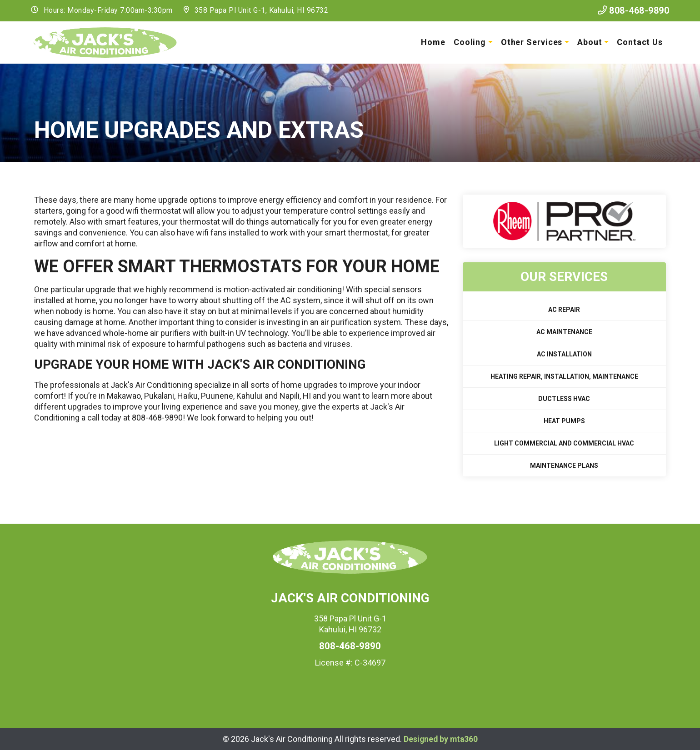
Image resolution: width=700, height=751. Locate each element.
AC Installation (564, 355)
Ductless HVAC (564, 399)
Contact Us (639, 42)
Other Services (531, 42)
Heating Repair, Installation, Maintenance (564, 377)
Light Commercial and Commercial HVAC (564, 444)
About (589, 42)
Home (432, 42)
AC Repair (564, 310)
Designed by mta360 (441, 739)
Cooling (469, 42)
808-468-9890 (630, 10)
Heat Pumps (564, 421)
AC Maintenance (564, 332)
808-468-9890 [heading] (350, 646)
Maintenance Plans (564, 466)
